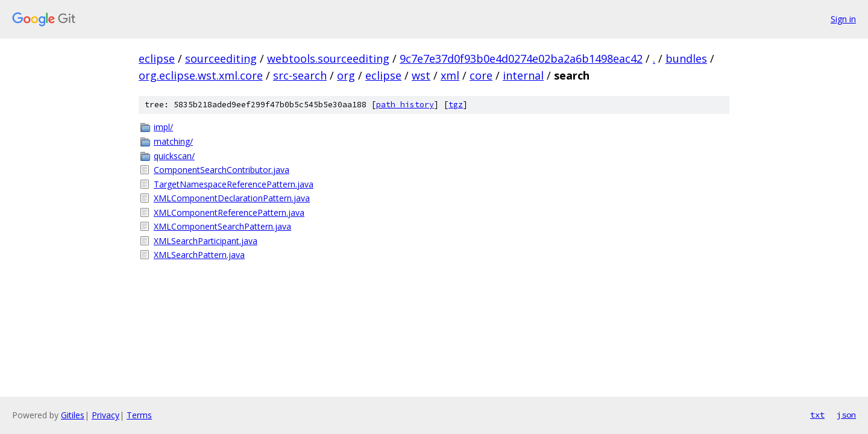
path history (405, 105)
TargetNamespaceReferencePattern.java (234, 184)
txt (817, 415)
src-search (300, 75)
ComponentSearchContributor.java (222, 170)
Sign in (843, 19)
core (481, 75)
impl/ (163, 127)
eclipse (157, 58)
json (846, 415)
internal (523, 75)
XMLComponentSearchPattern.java (222, 226)
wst (421, 75)
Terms (139, 415)
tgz (456, 105)
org (346, 75)
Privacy (105, 415)
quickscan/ (174, 156)
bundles (686, 58)
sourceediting (221, 58)
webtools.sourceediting (328, 58)
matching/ (173, 141)
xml (450, 75)
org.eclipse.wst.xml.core (201, 75)
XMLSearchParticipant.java (206, 241)
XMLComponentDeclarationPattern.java (232, 198)
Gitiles (73, 415)
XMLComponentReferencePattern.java (229, 212)
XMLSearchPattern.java (199, 255)
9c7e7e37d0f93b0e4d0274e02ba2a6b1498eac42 (521, 58)
